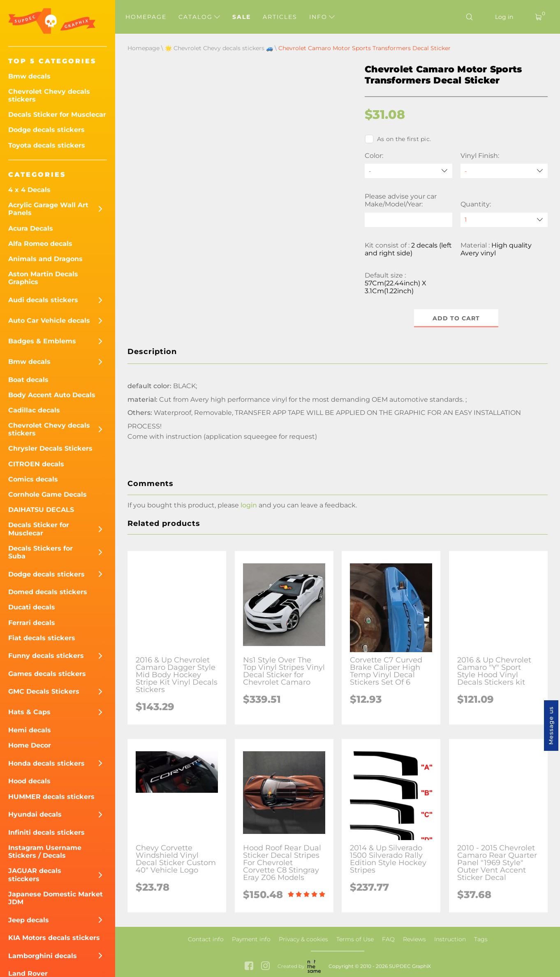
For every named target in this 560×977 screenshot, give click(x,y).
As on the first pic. (398, 139)
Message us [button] (551, 726)
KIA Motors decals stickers (54, 938)
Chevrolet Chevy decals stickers (49, 95)
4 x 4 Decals (29, 190)
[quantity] (504, 220)
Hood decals (29, 781)
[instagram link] (265, 967)
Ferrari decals (32, 623)
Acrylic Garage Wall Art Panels (48, 209)
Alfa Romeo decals (40, 244)
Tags (481, 939)
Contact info (206, 939)
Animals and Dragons (45, 259)
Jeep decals (29, 920)
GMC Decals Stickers (44, 691)
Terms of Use (355, 939)
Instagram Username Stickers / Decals (45, 852)
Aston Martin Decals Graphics (43, 278)
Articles (280, 17)
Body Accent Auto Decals (52, 395)
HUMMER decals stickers (51, 797)
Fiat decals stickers (42, 638)
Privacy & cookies (303, 939)
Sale (242, 17)
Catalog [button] (199, 17)
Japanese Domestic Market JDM (56, 898)
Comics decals (33, 479)
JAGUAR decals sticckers (35, 875)
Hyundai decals (35, 814)
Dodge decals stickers (46, 130)
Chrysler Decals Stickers (50, 448)
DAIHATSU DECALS (41, 510)
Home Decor (30, 745)
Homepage (146, 17)
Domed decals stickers (48, 592)
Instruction (450, 939)
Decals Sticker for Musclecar (57, 115)
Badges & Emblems (42, 341)
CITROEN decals (36, 464)
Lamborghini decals (43, 956)
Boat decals (28, 380)
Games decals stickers (47, 674)
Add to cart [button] (456, 318)
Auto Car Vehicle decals (49, 321)
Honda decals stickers (46, 763)
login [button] (249, 505)
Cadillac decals (34, 410)
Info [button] (322, 17)
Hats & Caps (29, 712)
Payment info (251, 939)
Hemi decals (30, 730)
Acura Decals (31, 228)
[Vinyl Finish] (504, 171)
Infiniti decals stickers (46, 832)
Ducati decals (32, 607)
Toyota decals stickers (47, 145)
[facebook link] (249, 967)
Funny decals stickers (46, 656)
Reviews (414, 939)
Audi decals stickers (43, 300)
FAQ (388, 939)
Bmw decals (29, 76)
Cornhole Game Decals (47, 494)
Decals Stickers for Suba (40, 552)
